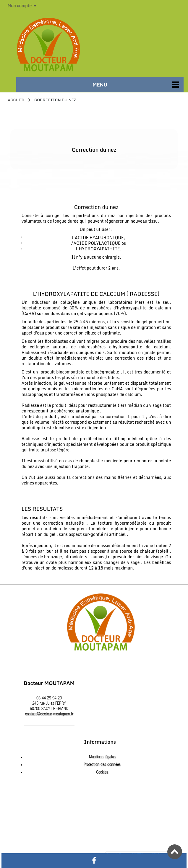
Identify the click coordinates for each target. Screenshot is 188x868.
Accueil (17, 100)
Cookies (102, 772)
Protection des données (102, 765)
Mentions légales (102, 757)
